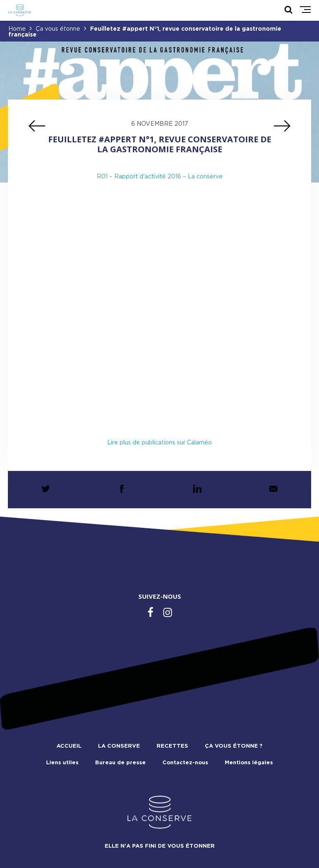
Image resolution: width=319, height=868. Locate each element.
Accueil (69, 746)
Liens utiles (62, 763)
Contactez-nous (185, 763)
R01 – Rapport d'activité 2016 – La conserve (160, 177)
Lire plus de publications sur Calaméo (159, 443)
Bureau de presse (120, 763)
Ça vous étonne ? (234, 746)
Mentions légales (249, 763)
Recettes (172, 746)
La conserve (119, 746)
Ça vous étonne (58, 29)
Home (17, 29)
